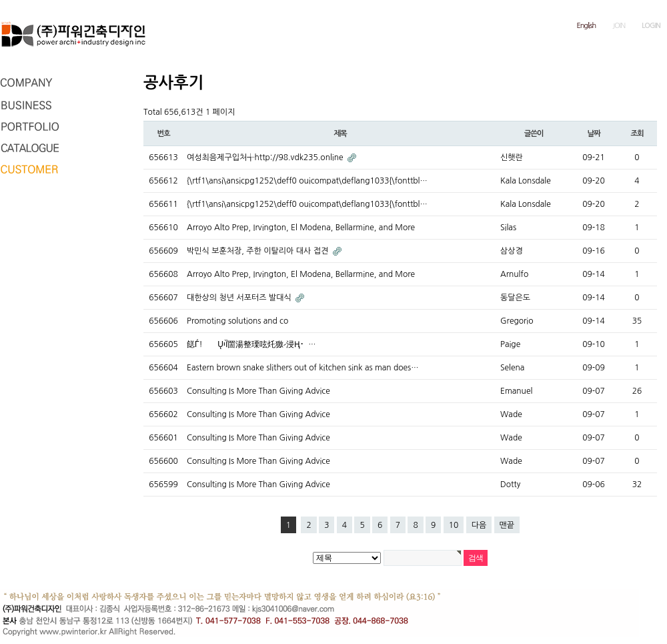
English (587, 26)
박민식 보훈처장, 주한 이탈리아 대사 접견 (259, 251)
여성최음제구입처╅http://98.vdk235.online (266, 157)
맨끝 (507, 525)
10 (454, 525)
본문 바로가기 (0, 0)
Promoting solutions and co (237, 321)
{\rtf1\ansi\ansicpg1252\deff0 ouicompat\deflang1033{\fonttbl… (307, 181)
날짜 (593, 133)
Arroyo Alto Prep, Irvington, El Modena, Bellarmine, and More (301, 228)
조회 (637, 133)
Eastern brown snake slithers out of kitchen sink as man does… (302, 368)
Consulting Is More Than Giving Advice (258, 391)
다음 (479, 525)
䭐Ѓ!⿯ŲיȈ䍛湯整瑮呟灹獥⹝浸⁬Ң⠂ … (251, 344)
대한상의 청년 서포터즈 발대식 (240, 298)
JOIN (619, 26)
